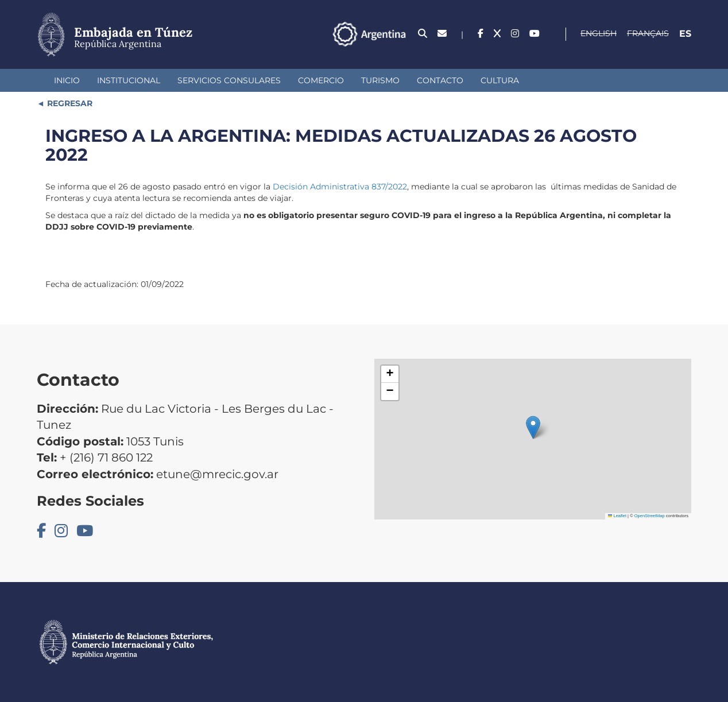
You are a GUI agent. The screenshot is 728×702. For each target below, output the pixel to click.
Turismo (380, 80)
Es (685, 34)
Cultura (500, 80)
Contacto (440, 80)
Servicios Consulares (229, 80)
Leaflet (617, 516)
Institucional (129, 80)
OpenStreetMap (650, 516)
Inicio (67, 80)
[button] (533, 427)
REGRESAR (69, 103)
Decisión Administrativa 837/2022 (340, 187)
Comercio (321, 80)
